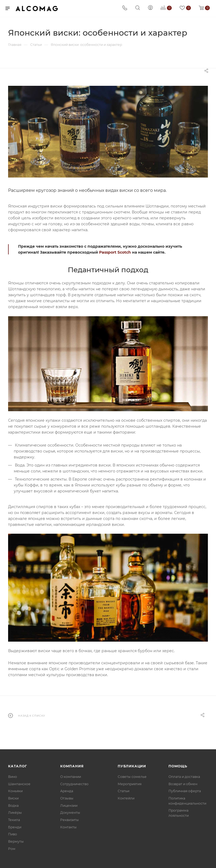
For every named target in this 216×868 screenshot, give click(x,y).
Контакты (68, 827)
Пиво (13, 834)
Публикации (132, 766)
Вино (13, 777)
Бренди (15, 827)
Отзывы (67, 798)
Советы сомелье (132, 777)
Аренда (67, 791)
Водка (13, 806)
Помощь (178, 766)
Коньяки (15, 791)
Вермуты (16, 841)
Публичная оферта (185, 791)
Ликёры (15, 813)
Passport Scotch (115, 252)
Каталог (18, 766)
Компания (72, 766)
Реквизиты (70, 820)
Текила (14, 820)
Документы (70, 813)
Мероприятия (130, 784)
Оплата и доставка (184, 777)
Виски (13, 798)
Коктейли (126, 798)
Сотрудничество (74, 784)
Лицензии (69, 806)
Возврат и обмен (183, 784)
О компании (71, 777)
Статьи (124, 791)
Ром (12, 849)
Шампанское (19, 784)
